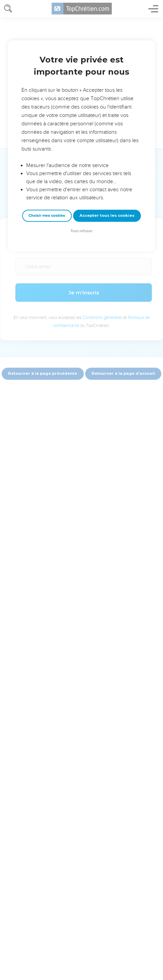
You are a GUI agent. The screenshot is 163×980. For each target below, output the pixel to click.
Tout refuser (81, 231)
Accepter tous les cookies (107, 215)
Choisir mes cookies (47, 216)
